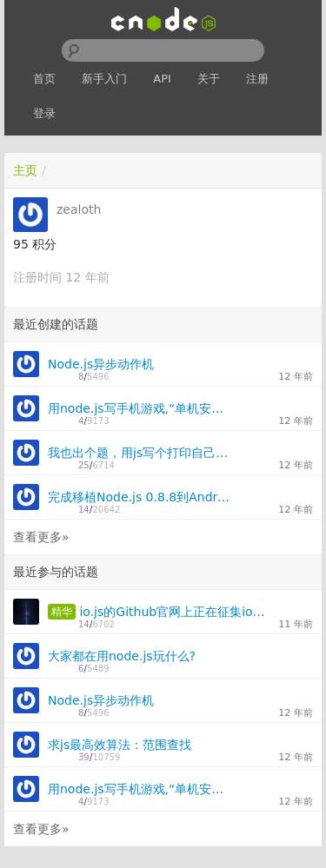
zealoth (79, 209)
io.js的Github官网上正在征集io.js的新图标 (172, 612)
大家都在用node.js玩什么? (122, 656)
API (162, 79)
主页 (25, 170)
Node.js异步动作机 (101, 364)
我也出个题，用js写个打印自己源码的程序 (141, 453)
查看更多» (41, 537)
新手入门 (104, 79)
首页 (44, 79)
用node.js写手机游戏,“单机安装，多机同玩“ (141, 408)
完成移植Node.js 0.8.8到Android (141, 497)
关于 (209, 79)
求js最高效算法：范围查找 (120, 745)
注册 (257, 79)
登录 (44, 113)
